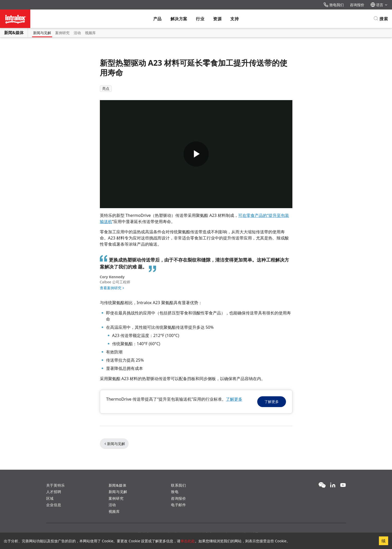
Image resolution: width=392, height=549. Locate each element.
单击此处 (188, 541)
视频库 (90, 33)
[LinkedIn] (333, 485)
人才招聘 (54, 492)
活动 (77, 33)
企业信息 (54, 505)
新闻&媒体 (14, 33)
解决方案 (179, 19)
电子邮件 (179, 505)
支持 (235, 19)
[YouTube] (343, 485)
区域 (50, 498)
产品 (157, 19)
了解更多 (234, 399)
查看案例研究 (111, 288)
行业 (200, 19)
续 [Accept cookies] (384, 541)
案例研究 (62, 33)
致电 (175, 492)
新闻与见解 (42, 33)
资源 (217, 19)
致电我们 (334, 5)
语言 (379, 5)
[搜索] (381, 19)
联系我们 (179, 485)
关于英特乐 (56, 485)
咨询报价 (357, 5)
